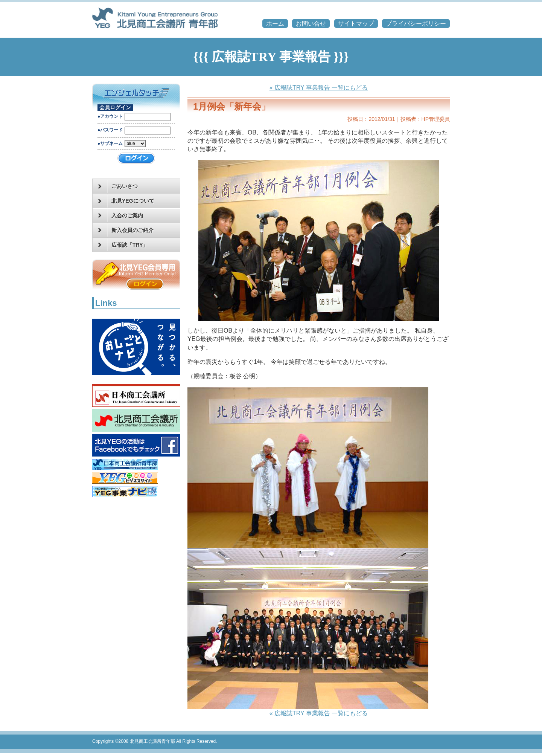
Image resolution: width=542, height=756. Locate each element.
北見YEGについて (126, 201)
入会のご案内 (120, 215)
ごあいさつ (118, 186)
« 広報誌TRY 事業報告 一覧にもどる (319, 88)
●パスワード (110, 130)
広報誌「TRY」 (123, 245)
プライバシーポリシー (416, 24)
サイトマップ (356, 24)
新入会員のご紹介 (126, 230)
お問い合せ (311, 24)
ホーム (275, 24)
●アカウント (110, 116)
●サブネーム (110, 144)
